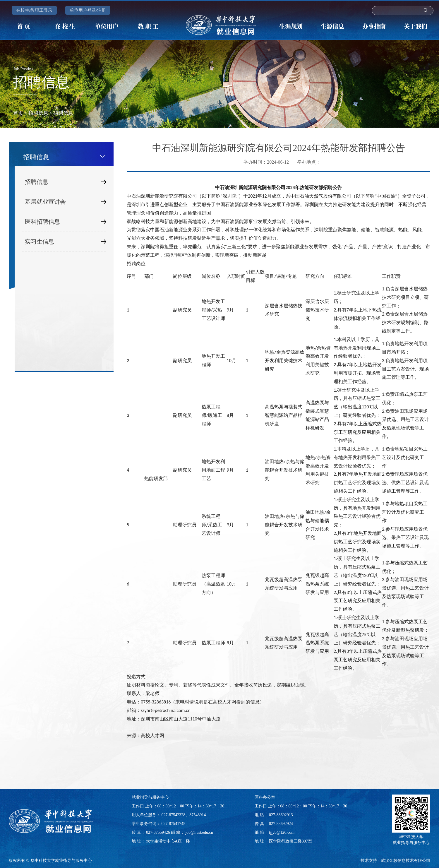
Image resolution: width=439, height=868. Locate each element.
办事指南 (374, 26)
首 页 (24, 26)
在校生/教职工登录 (34, 10)
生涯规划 (291, 26)
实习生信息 (66, 242)
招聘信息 (38, 113)
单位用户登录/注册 (88, 10)
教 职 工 (148, 26)
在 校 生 (65, 26)
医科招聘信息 (66, 222)
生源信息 (332, 26)
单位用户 (107, 26)
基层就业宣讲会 (66, 202)
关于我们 (416, 26)
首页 (18, 113)
